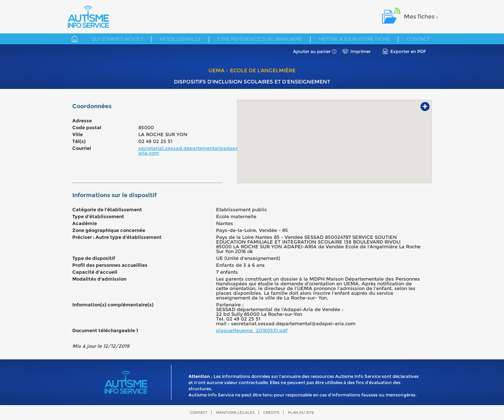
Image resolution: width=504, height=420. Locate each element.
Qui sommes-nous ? (117, 39)
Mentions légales (235, 413)
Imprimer (361, 51)
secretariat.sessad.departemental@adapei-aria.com (190, 150)
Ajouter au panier (312, 51)
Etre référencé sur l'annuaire (260, 39)
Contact (418, 39)
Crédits (271, 413)
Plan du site (301, 413)
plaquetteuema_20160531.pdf (252, 330)
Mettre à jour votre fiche (354, 39)
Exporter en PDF (408, 51)
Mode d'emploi (180, 39)
